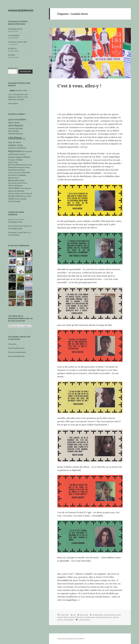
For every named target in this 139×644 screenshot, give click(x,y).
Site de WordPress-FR (16, 356)
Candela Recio (98, 615)
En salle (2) (12, 48)
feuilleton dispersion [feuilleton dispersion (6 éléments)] (16, 157)
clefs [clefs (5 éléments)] (24, 139)
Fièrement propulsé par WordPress (71, 639)
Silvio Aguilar (69, 620)
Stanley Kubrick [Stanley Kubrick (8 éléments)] (15, 196)
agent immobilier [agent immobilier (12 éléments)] (17, 119)
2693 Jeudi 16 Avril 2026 (18, 233)
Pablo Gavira (80, 617)
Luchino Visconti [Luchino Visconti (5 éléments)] (14, 173)
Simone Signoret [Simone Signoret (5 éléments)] (26, 193)
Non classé (84, 615)
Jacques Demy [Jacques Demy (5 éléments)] (13, 162)
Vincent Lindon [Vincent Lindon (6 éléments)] (20, 199)
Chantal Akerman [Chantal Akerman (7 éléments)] (15, 128)
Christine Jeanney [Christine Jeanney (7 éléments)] (15, 134)
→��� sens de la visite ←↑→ (20, 90)
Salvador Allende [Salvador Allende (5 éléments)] (14, 193)
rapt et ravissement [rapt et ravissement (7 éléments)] (16, 191)
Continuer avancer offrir (18, 42)
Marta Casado (69, 617)
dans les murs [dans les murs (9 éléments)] (14, 142)
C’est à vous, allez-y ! (79, 86)
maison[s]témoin (21, 10)
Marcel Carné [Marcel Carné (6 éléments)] (13, 178)
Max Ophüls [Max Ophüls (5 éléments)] (12, 183)
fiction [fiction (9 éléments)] (27, 157)
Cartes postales (14, 35)
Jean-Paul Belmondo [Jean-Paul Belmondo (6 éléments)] (16, 165)
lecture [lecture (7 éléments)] (22, 170)
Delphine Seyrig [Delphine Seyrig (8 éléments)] (15, 145)
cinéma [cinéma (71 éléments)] (15, 138)
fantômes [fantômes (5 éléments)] (22, 154)
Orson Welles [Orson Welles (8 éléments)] (14, 188)
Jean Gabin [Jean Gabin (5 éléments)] (28, 165)
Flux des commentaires (17, 352)
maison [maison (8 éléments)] (23, 175)
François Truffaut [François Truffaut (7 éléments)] (15, 160)
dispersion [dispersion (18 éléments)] (15, 151)
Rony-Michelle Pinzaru (104, 617)
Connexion (12, 344)
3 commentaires (84, 620)
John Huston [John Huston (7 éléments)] (13, 170)
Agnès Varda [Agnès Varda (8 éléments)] (14, 122)
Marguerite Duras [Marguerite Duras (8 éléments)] (16, 180)
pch (74, 615)
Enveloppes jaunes (15, 29)
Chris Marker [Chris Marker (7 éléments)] (14, 131)
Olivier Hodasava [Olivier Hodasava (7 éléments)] (15, 185)
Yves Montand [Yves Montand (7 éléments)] (14, 201)
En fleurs (12, 55)
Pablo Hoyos (90, 617)
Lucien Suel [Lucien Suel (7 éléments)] (25, 172)
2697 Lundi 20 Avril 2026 (18, 226)
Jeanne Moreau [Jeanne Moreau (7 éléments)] (14, 167)
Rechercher (13, 68)
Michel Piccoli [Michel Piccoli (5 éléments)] (22, 183)
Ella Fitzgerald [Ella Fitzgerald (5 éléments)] (27, 151)
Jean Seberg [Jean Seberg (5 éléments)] (25, 167)
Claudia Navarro (110, 615)
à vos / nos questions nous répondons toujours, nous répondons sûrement (18, 97)
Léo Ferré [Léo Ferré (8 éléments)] (13, 175)
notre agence (13, 103)
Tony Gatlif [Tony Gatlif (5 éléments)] (27, 196)
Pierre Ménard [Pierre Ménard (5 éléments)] (26, 188)
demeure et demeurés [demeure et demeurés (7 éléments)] (17, 148)
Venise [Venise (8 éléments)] (11, 199)
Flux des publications (16, 348)
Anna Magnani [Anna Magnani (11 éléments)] (16, 125)
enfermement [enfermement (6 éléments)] (13, 154)
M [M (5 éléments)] (18, 175)
